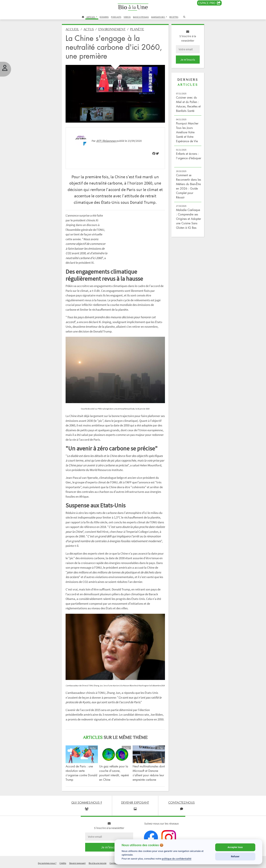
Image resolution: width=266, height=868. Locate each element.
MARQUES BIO (158, 17)
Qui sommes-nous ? (47, 863)
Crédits (63, 863)
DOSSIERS (104, 17)
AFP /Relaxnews (106, 141)
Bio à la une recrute (98, 863)
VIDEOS (127, 17)
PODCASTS (116, 17)
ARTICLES (91, 17)
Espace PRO (209, 3)
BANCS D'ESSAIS (141, 17)
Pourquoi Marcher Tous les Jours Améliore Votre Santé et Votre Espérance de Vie (187, 132)
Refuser (235, 856)
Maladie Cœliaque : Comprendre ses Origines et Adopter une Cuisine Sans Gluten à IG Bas (189, 219)
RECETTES (174, 17)
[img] (154, 153)
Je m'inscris (188, 60)
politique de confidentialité (177, 859)
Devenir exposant (77, 863)
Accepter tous (235, 847)
